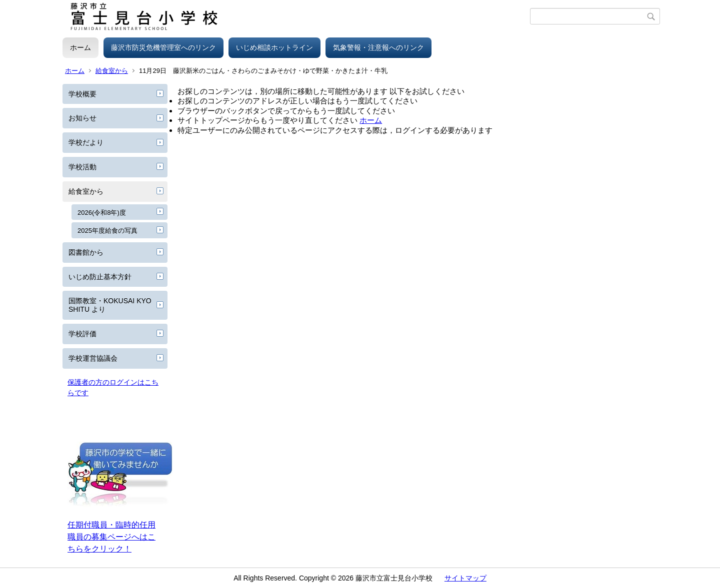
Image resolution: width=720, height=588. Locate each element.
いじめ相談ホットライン (274, 47)
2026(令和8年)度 (102, 213)
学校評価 (82, 334)
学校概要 (82, 94)
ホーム (80, 47)
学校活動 (82, 167)
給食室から (112, 71)
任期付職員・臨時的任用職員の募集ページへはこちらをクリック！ (111, 537)
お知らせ (82, 118)
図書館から (86, 252)
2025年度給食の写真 (107, 231)
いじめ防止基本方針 (100, 277)
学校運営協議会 (93, 358)
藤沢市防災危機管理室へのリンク (163, 47)
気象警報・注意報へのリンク (378, 47)
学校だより (86, 142)
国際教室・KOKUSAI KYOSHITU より (110, 305)
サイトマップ (465, 578)
